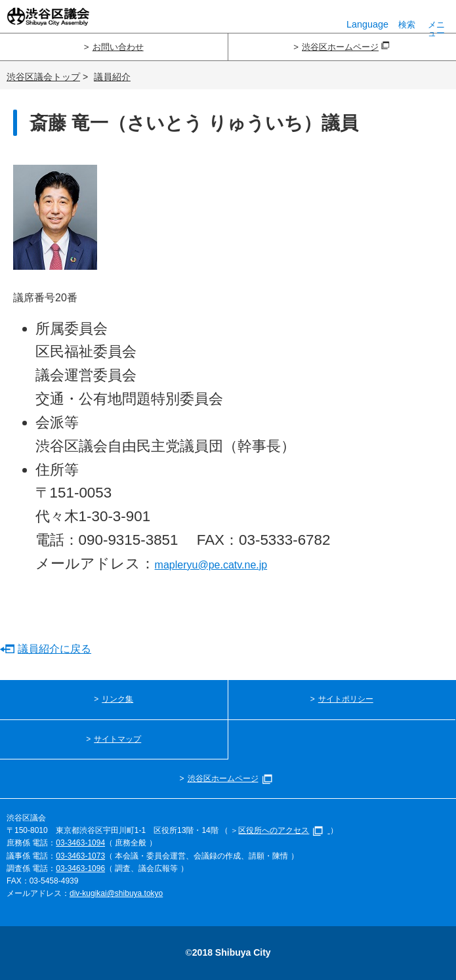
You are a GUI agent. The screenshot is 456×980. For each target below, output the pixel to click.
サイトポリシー (346, 699)
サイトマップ (117, 739)
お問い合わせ (118, 47)
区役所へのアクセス (284, 830)
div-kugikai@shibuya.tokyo (116, 893)
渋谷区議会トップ (43, 77)
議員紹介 (112, 77)
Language (367, 18)
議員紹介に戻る (54, 649)
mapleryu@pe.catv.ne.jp (211, 565)
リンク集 (117, 699)
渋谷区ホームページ (346, 47)
